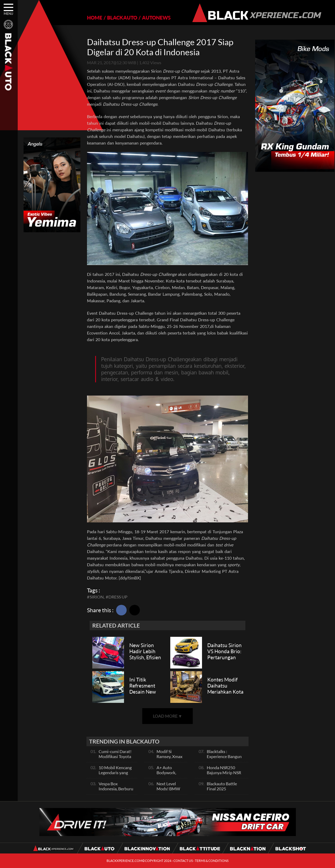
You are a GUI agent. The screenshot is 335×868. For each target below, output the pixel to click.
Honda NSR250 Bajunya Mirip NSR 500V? (224, 772)
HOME (95, 18)
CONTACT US (183, 861)
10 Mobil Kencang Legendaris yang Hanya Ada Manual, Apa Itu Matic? (116, 775)
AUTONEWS (156, 18)
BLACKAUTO (122, 18)
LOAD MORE (168, 716)
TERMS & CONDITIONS (212, 861)
